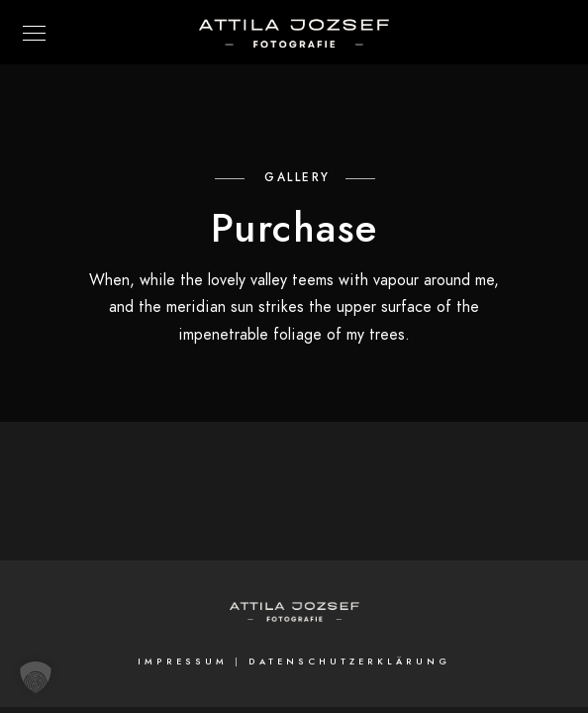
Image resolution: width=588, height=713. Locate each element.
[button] (36, 677)
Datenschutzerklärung (349, 662)
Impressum (183, 662)
